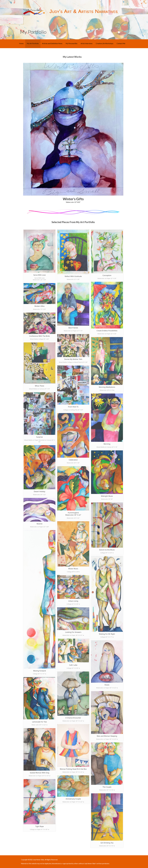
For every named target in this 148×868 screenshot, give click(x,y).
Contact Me (121, 43)
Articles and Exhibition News (52, 43)
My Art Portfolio (33, 43)
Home (21, 43)
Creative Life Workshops (105, 43)
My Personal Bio (72, 43)
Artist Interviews (87, 43)
